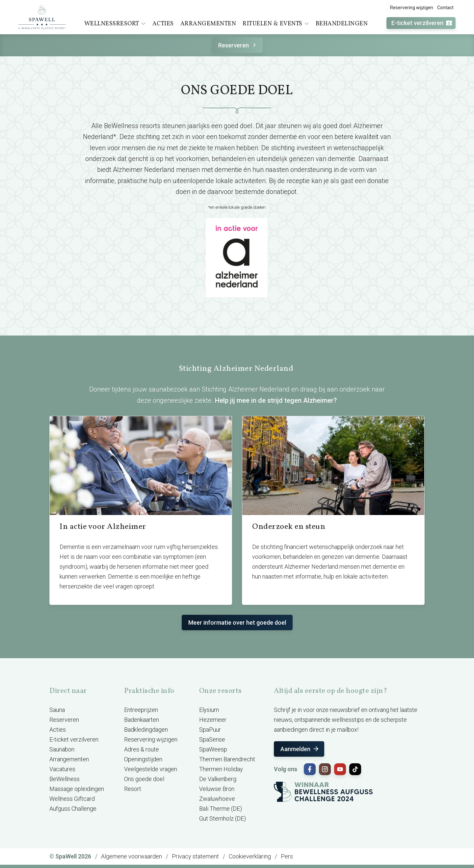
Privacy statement (195, 856)
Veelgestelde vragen (151, 769)
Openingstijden (143, 759)
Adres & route (142, 749)
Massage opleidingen (77, 789)
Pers (287, 856)
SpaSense (212, 739)
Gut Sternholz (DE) (223, 818)
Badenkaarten (142, 720)
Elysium (209, 710)
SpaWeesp (213, 749)
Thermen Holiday (221, 769)
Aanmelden (300, 749)
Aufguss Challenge (73, 809)
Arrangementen (208, 24)
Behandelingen (342, 24)
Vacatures (62, 769)
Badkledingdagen (146, 730)
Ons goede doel (144, 779)
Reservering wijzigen (412, 8)
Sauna (57, 710)
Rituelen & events (276, 24)
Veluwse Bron (217, 789)
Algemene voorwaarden (132, 856)
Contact (445, 8)
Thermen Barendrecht (227, 759)
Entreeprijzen (141, 710)
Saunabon (62, 749)
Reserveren (238, 45)
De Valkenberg (218, 779)
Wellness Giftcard (72, 799)
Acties (163, 24)
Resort (133, 789)
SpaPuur (210, 730)
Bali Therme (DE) (221, 809)
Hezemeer (213, 720)
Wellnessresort (115, 24)
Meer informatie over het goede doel (237, 623)
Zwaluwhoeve (217, 799)
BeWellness (65, 779)
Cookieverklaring (250, 856)
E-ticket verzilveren (422, 23)
